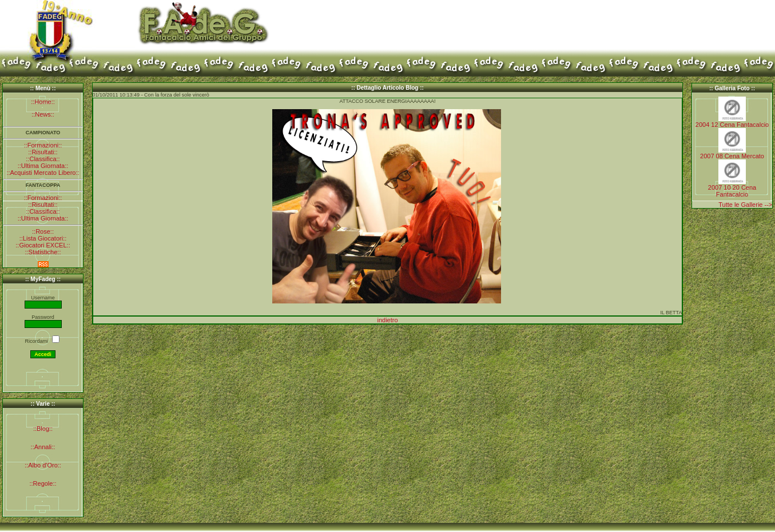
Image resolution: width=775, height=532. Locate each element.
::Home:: (43, 102)
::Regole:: (43, 483)
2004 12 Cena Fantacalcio (732, 125)
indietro (387, 320)
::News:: (43, 114)
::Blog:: (43, 429)
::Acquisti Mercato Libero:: (43, 173)
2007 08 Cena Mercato (732, 156)
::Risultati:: (43, 152)
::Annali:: (43, 447)
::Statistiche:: (43, 252)
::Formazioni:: (43, 145)
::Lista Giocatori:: (43, 238)
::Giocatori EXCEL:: (43, 245)
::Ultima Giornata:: (43, 166)
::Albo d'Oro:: (43, 465)
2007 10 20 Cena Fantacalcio (732, 191)
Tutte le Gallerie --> (745, 205)
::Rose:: (43, 231)
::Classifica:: (43, 159)
